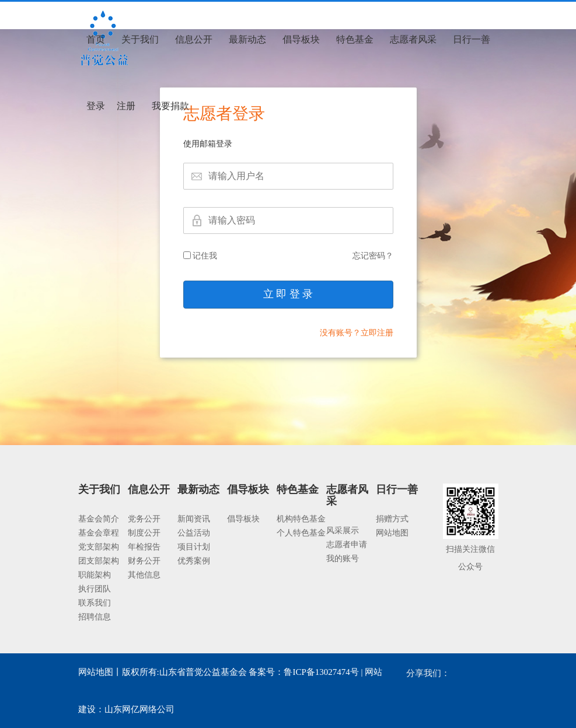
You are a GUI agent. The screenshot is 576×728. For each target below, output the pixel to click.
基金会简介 (99, 519)
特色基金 (355, 39)
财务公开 (144, 561)
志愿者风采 (413, 39)
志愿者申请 (347, 545)
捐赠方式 (392, 519)
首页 (96, 39)
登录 (96, 106)
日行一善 (472, 39)
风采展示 (343, 531)
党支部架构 (99, 547)
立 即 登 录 (288, 294)
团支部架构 (99, 561)
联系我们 (95, 603)
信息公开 (194, 39)
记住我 (200, 256)
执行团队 (95, 589)
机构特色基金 (301, 519)
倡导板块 (301, 39)
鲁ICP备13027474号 (321, 672)
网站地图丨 (100, 672)
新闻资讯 (194, 519)
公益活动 (194, 533)
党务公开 (144, 519)
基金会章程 (99, 533)
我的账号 (343, 559)
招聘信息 (95, 617)
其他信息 (144, 575)
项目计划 (194, 547)
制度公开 (144, 533)
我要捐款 (170, 106)
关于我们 (140, 39)
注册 (126, 106)
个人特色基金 (301, 533)
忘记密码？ (373, 256)
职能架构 (95, 575)
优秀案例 (194, 561)
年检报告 (144, 547)
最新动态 (247, 39)
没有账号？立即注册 (357, 333)
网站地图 (392, 533)
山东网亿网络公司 (139, 709)
